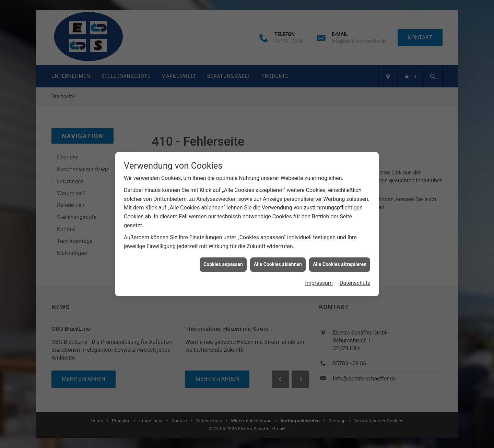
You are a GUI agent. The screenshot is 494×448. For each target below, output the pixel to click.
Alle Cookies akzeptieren (340, 259)
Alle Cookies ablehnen (278, 259)
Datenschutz (355, 277)
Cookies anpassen (223, 259)
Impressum (319, 277)
